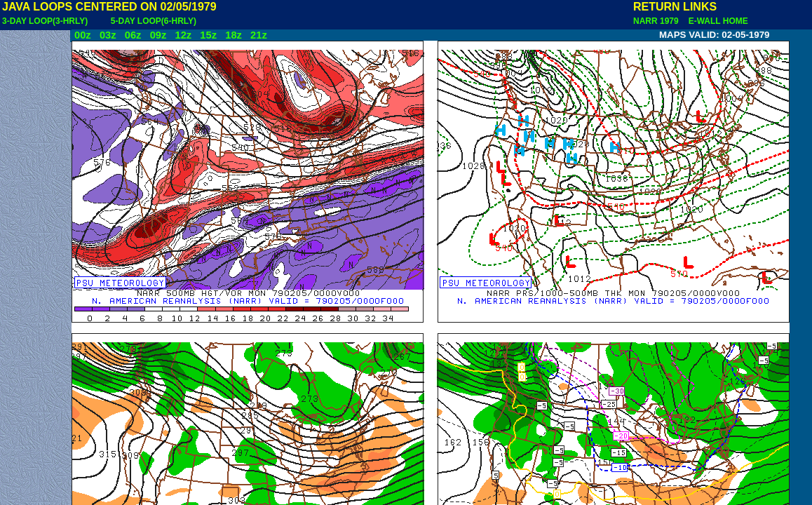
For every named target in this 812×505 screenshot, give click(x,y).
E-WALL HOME (716, 21)
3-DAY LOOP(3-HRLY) (45, 21)
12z (183, 35)
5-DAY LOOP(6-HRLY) (154, 21)
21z (259, 35)
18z (234, 35)
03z (108, 35)
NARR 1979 (657, 21)
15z (208, 35)
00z (83, 35)
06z (133, 35)
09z (158, 35)
